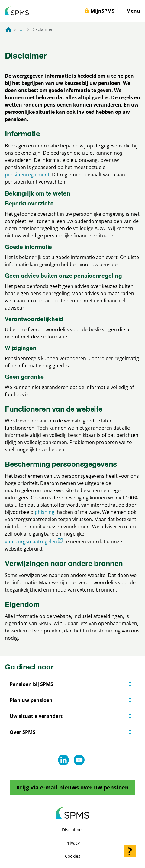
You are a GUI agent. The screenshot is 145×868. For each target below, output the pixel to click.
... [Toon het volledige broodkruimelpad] (22, 29)
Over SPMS (23, 732)
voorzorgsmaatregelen (34, 541)
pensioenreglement (27, 175)
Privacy (73, 843)
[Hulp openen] (130, 851)
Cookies (73, 856)
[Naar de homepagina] (8, 29)
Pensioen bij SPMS (31, 684)
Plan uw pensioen (31, 700)
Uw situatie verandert (36, 716)
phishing (45, 512)
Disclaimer (73, 830)
